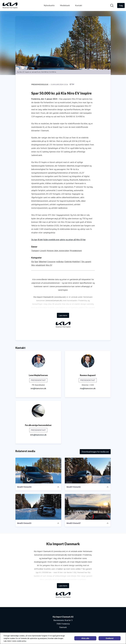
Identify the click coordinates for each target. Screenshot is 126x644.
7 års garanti (86, 262)
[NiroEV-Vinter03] (38, 507)
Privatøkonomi (76, 251)
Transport (35, 251)
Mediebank (65, 5)
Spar (36, 262)
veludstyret (40, 265)
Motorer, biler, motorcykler (58, 251)
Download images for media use (95, 452)
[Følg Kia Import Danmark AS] (121, 5)
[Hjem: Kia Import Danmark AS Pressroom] (10, 5)
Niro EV (49, 265)
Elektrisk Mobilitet (72, 262)
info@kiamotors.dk (38, 435)
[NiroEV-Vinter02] (88, 471)
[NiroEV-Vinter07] (88, 507)
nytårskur (60, 262)
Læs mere (63, 315)
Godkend (110, 638)
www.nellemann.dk (54, 300)
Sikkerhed (43, 262)
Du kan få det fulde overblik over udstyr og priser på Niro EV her (58, 240)
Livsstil (43, 251)
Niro (33, 265)
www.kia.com (60, 297)
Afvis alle (85, 638)
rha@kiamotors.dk (88, 388)
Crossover (51, 262)
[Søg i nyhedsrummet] (112, 5)
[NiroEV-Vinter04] (38, 471)
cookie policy (21, 641)
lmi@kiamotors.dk (38, 388)
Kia (33, 262)
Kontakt (79, 5)
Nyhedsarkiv (49, 5)
